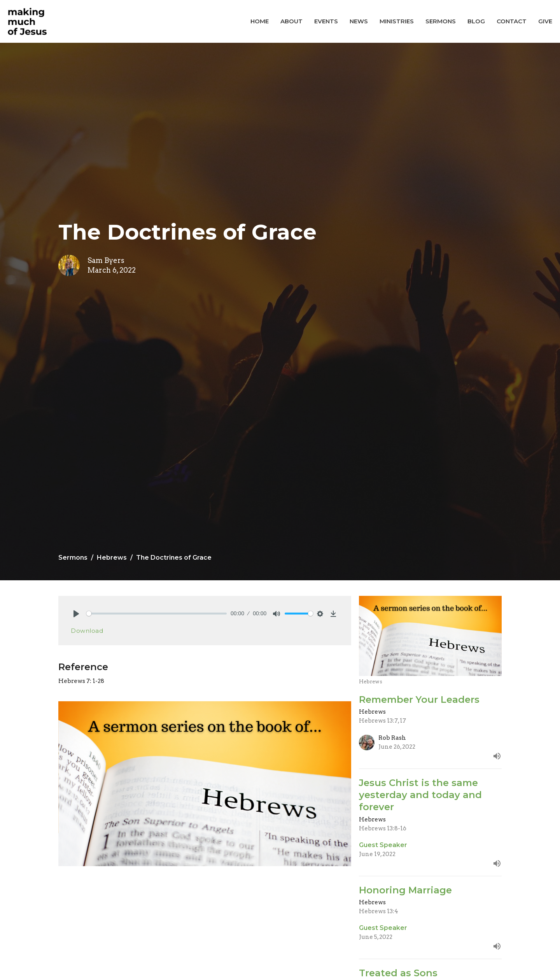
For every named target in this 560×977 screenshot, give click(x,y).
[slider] (157, 614)
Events (326, 21)
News (359, 21)
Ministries (397, 21)
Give (545, 21)
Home (260, 21)
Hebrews (112, 558)
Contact (512, 21)
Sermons (441, 21)
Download (87, 631)
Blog (476, 21)
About (291, 21)
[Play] (76, 614)
